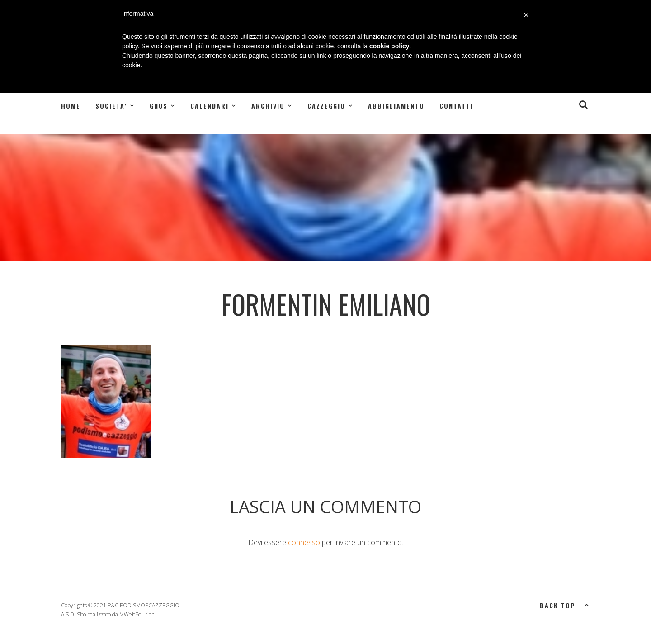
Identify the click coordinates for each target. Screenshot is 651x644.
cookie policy (389, 46)
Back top (565, 605)
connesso (304, 542)
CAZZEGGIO (326, 106)
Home (71, 106)
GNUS (159, 106)
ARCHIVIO (268, 106)
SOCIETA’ (111, 106)
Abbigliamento (396, 106)
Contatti (456, 106)
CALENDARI (210, 106)
